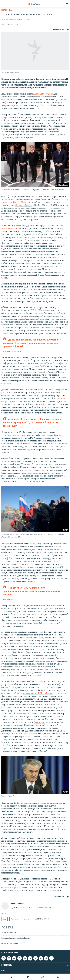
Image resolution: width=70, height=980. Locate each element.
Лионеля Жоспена (24, 205)
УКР (43, 977)
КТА (27, 977)
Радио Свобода (23, 20)
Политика (6, 10)
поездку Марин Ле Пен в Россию (38, 693)
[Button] (59, 29)
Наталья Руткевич (9, 20)
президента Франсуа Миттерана (16, 202)
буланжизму (40, 722)
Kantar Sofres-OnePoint (44, 94)
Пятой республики (10, 229)
